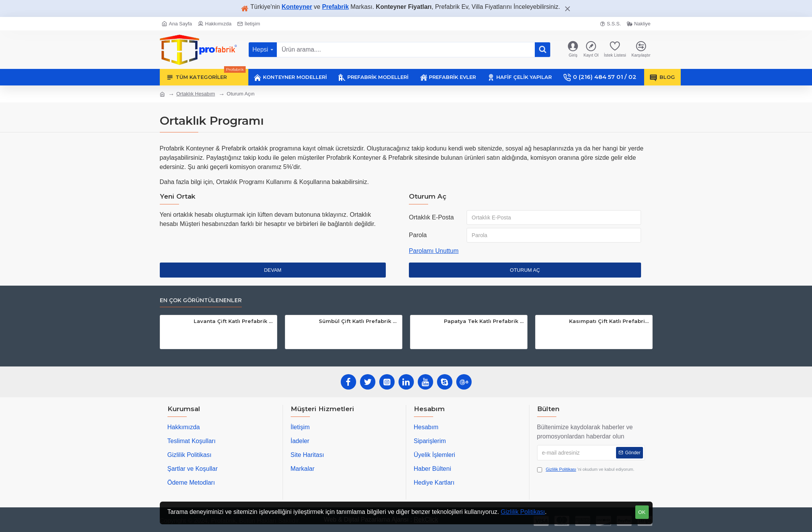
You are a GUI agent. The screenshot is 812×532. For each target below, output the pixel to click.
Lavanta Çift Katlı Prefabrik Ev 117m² (234, 321)
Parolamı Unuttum (434, 251)
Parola (418, 235)
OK (642, 512)
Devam (273, 270)
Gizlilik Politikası (523, 512)
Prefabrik (335, 7)
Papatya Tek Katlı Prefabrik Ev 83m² (484, 321)
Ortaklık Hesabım (196, 94)
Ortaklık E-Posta (431, 217)
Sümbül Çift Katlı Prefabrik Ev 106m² (359, 321)
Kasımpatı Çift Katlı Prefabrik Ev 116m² (609, 321)
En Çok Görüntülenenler (201, 300)
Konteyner (297, 7)
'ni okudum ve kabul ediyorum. (586, 469)
